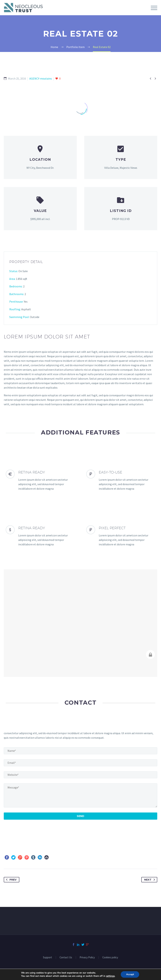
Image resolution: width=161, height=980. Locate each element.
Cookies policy (110, 958)
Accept (130, 974)
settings (110, 976)
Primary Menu (154, 8)
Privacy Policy (87, 958)
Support (47, 958)
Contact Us (66, 958)
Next (150, 880)
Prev (11, 880)
